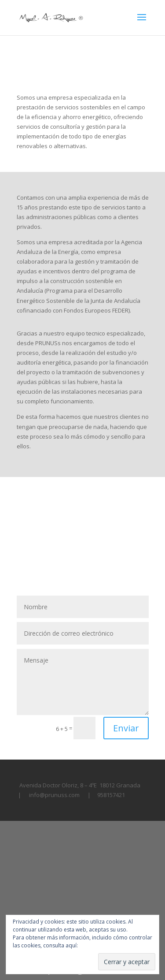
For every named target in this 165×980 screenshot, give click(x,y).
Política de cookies (103, 945)
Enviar (126, 728)
